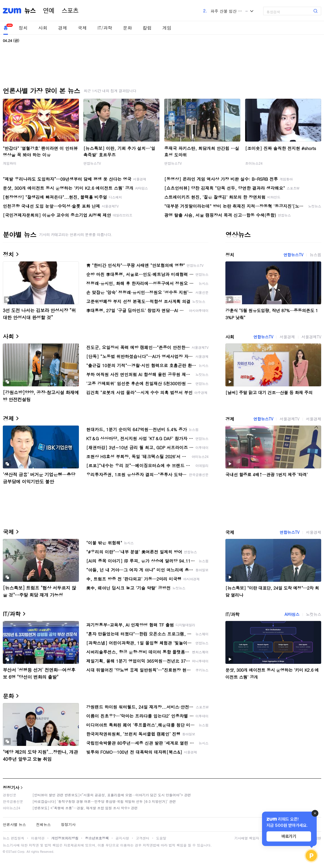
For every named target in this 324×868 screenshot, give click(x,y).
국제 (82, 28)
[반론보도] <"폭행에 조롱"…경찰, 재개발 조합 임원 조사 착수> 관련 (85, 808)
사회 (43, 28)
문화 (127, 28)
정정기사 (11, 787)
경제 (63, 28)
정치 (23, 28)
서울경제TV (311, 337)
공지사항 (122, 838)
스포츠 (70, 11)
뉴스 (30, 11)
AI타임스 (292, 614)
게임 (167, 28)
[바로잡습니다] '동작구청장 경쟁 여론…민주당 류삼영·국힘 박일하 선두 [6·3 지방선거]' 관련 (104, 801)
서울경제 (287, 337)
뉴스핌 (315, 255)
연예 (49, 11)
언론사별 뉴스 (14, 824)
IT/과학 (105, 28)
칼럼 (147, 28)
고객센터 (143, 838)
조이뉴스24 (254, 163)
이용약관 (38, 838)
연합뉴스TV (92, 163)
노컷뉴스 (314, 614)
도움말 (161, 838)
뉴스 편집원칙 (14, 838)
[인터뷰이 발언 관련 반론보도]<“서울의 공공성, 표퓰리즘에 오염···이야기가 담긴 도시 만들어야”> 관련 (112, 795)
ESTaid (11, 852)
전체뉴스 (43, 824)
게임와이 (10, 163)
